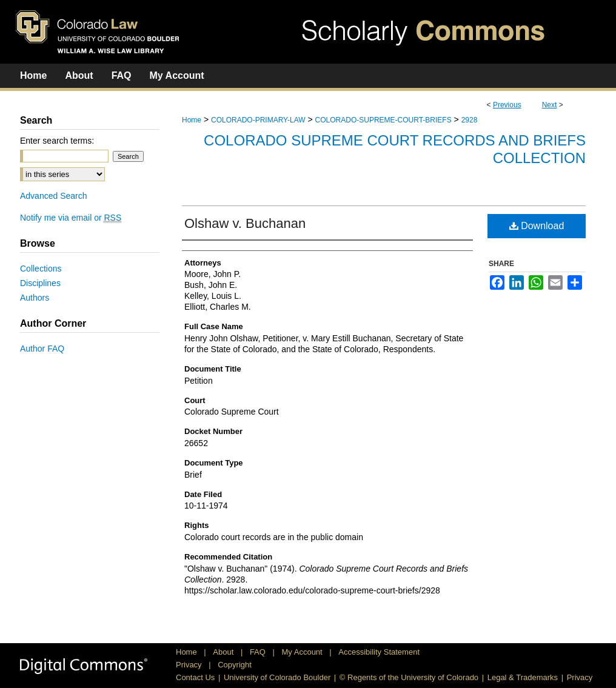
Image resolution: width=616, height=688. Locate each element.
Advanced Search (54, 196)
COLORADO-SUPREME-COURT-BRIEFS (383, 120)
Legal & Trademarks (523, 677)
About (224, 652)
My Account (303, 652)
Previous (507, 105)
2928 (470, 120)
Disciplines (40, 283)
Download (537, 226)
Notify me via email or (71, 218)
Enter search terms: (57, 141)
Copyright (235, 665)
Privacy (190, 665)
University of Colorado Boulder (277, 677)
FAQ (259, 652)
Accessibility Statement (379, 652)
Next (550, 105)
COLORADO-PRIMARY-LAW (258, 120)
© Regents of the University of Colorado (409, 677)
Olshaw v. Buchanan (245, 223)
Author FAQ (42, 349)
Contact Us (195, 677)
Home (192, 120)
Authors (35, 298)
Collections (41, 269)
